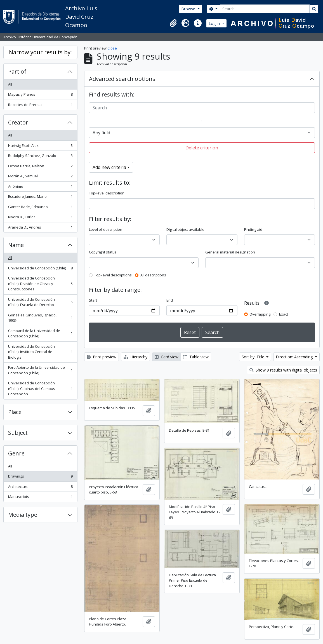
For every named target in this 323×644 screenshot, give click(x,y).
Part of (17, 71)
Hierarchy (135, 357)
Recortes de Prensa (40, 106)
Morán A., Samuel (40, 177)
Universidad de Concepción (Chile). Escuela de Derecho (40, 302)
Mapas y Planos (40, 96)
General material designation (230, 252)
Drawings (40, 477)
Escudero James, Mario (40, 198)
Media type (23, 515)
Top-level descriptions (113, 275)
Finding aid (253, 229)
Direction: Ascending (295, 357)
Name (16, 245)
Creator (18, 122)
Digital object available (185, 229)
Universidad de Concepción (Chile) (40, 269)
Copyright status (103, 252)
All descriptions (153, 275)
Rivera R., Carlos (40, 218)
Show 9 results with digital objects (283, 370)
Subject (18, 433)
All (10, 84)
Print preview (102, 357)
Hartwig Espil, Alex (40, 147)
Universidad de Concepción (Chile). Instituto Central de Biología (40, 352)
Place (15, 412)
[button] (173, 23)
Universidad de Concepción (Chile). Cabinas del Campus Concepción (40, 388)
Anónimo (40, 188)
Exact (284, 314)
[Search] (265, 9)
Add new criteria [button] (109, 167)
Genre (16, 453)
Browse (189, 9)
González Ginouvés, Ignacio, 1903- (40, 318)
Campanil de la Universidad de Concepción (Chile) (40, 333)
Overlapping (260, 314)
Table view (196, 357)
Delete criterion (202, 148)
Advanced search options (122, 79)
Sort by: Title (254, 357)
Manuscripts (40, 498)
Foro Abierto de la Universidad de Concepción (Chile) (40, 370)
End (170, 300)
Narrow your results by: (40, 52)
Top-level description (107, 193)
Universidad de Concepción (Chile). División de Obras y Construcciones (40, 284)
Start (93, 300)
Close (112, 48)
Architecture (40, 488)
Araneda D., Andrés (40, 228)
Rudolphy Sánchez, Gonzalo (40, 157)
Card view (167, 357)
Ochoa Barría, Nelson (40, 167)
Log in (215, 23)
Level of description (106, 229)
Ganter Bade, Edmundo (40, 208)
